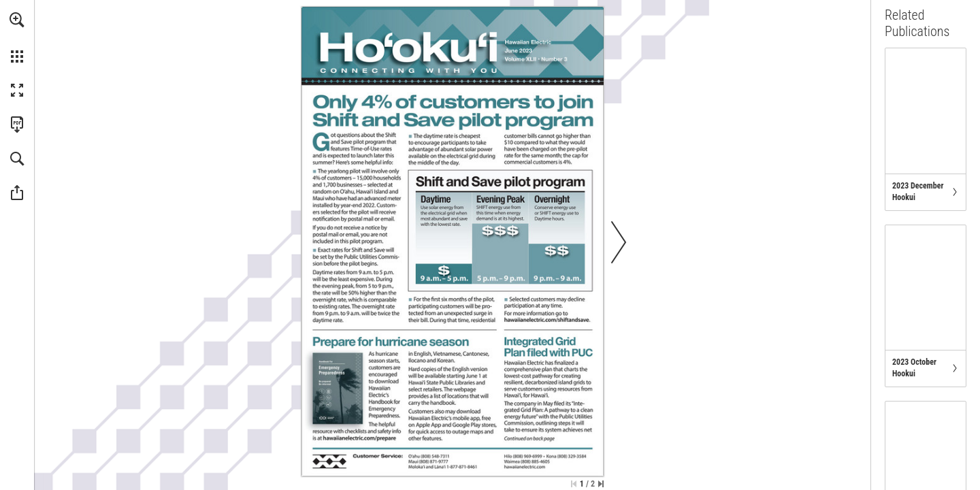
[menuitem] (17, 37)
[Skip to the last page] (601, 484)
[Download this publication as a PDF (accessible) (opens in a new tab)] (17, 125)
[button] (17, 20)
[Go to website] (546, 320)
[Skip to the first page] (574, 484)
